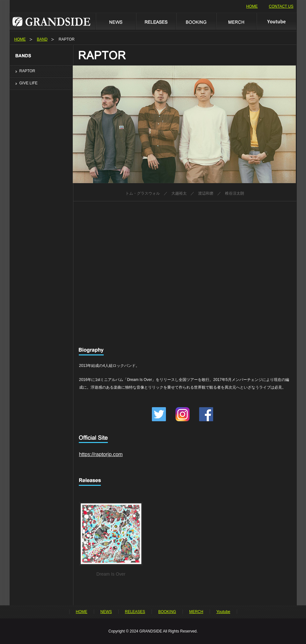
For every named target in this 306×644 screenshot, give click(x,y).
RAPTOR (27, 71)
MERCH (236, 21)
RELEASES (156, 21)
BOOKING (196, 21)
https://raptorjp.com (101, 454)
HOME (252, 6)
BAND (42, 39)
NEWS (116, 21)
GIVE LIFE (29, 83)
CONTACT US (281, 6)
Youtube (276, 21)
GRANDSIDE (52, 21)
